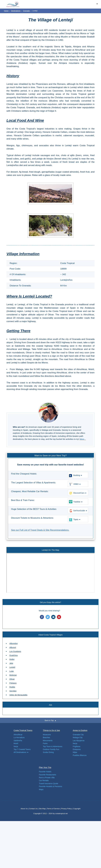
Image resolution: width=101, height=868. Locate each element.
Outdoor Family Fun (51, 749)
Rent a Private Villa (47, 778)
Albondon (13, 643)
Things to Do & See (51, 730)
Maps (41, 789)
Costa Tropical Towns (23, 730)
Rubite (12, 687)
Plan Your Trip (45, 767)
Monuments (48, 741)
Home (6, 11)
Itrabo (12, 659)
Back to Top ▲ (50, 720)
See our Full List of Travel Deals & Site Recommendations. (40, 530)
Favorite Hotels (45, 772)
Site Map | (43, 809)
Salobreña (18, 741)
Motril (16, 743)
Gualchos (13, 655)
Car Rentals (44, 780)
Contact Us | (34, 809)
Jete (11, 663)
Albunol (13, 647)
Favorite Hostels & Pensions (50, 786)
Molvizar (13, 675)
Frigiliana (77, 746)
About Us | (25, 809)
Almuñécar (18, 735)
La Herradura (19, 737)
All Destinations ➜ (21, 752)
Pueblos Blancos (80, 755)
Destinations (16, 11)
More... (83, 439)
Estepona (77, 749)
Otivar (12, 679)
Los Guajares (15, 651)
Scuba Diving (48, 752)
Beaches (46, 737)
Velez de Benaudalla (18, 695)
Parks (45, 743)
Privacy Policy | (67, 809)
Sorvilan (13, 691)
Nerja (16, 746)
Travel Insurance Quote (49, 783)
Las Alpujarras (79, 741)
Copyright (77, 809)
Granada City (78, 735)
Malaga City (78, 737)
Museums (47, 735)
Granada (26, 11)
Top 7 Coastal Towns (22, 749)
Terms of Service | (54, 809)
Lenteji (12, 667)
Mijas (75, 752)
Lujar (12, 671)
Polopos (13, 683)
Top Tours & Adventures (53, 746)
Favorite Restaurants (47, 775)
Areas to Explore (80, 730)
